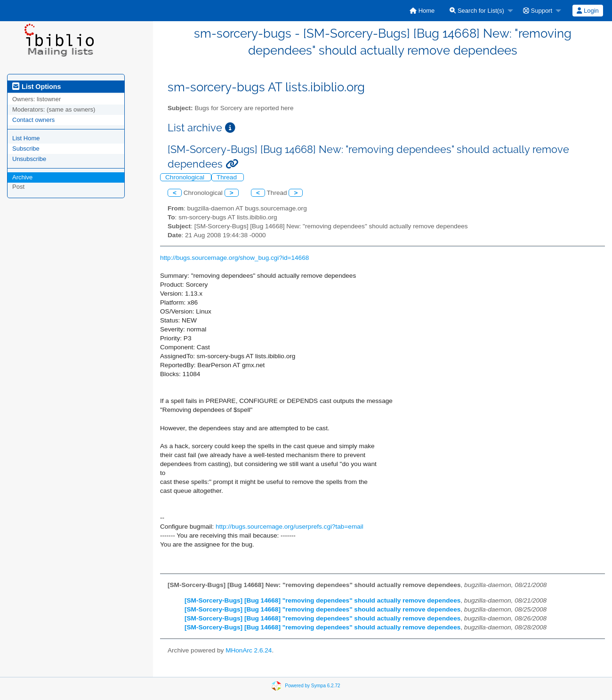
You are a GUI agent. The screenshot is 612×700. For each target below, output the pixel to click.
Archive (22, 177)
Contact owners (33, 120)
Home (422, 11)
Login (588, 11)
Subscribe (26, 149)
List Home (26, 138)
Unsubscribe (29, 159)
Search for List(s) (477, 11)
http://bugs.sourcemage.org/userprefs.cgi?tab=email (290, 527)
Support (538, 11)
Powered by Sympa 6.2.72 (312, 686)
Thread (228, 177)
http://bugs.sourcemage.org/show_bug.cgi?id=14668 (234, 258)
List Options (36, 87)
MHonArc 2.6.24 (249, 650)
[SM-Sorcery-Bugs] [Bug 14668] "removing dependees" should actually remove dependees (322, 600)
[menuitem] (422, 11)
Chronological (186, 177)
